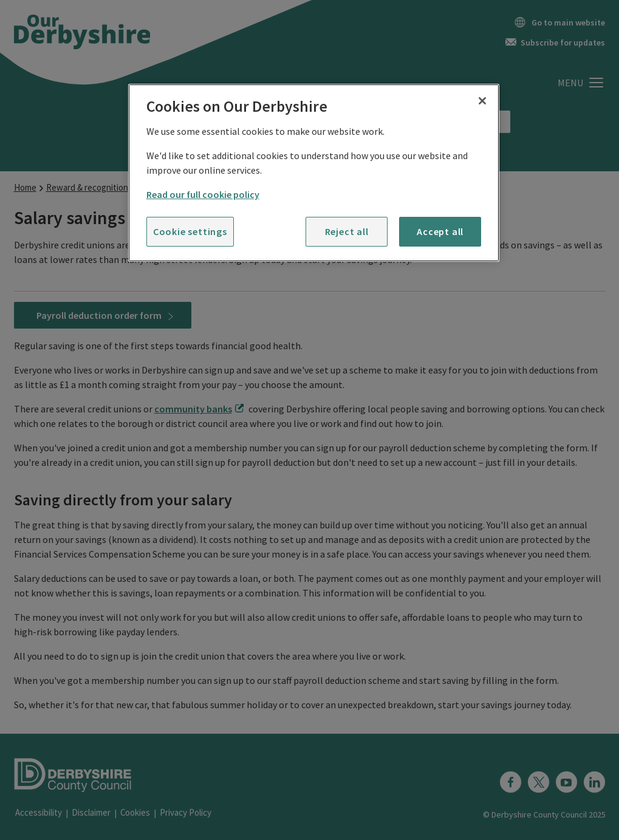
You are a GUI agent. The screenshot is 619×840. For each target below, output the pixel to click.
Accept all (440, 231)
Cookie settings (190, 231)
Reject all (347, 231)
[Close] (482, 101)
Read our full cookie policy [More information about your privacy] (203, 194)
